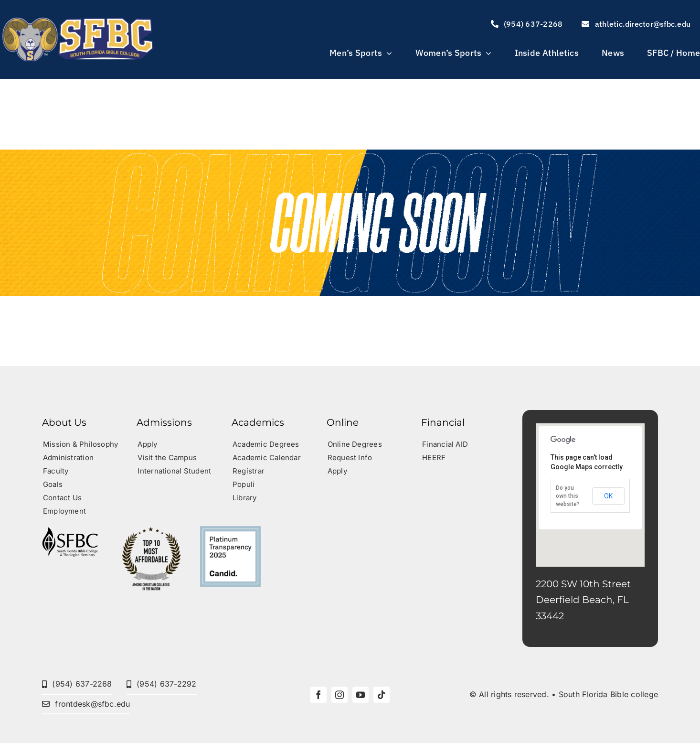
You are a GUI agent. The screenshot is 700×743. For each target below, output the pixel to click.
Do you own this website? (568, 496)
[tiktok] (382, 695)
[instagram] (339, 695)
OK (608, 496)
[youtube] (361, 695)
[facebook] (318, 695)
